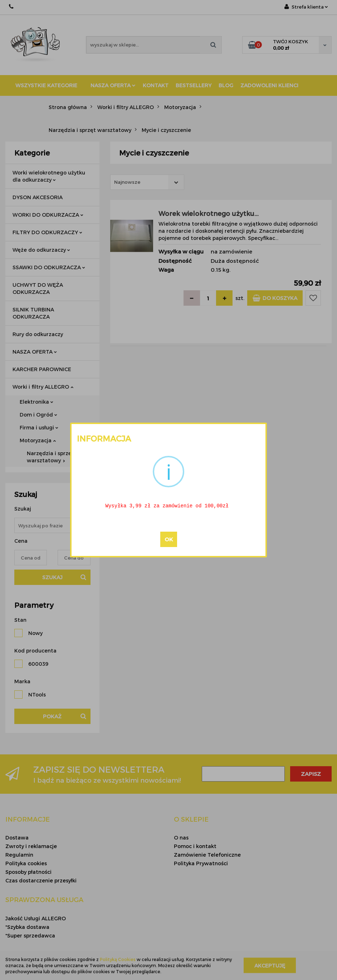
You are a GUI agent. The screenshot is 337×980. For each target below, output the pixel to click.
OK (169, 540)
